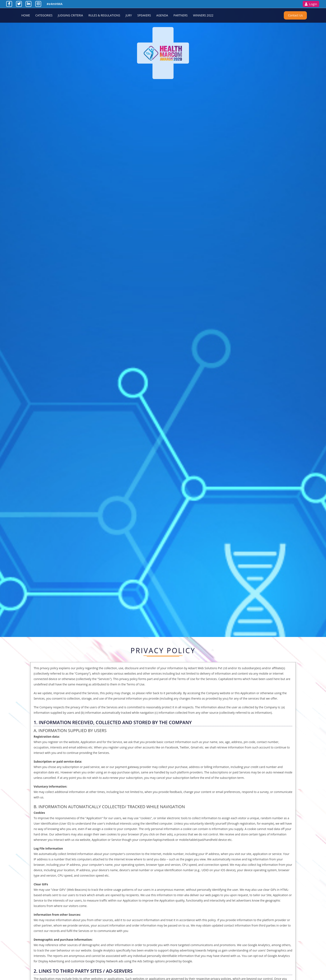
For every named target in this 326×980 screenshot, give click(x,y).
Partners (180, 15)
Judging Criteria (70, 15)
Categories (44, 15)
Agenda (162, 15)
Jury (129, 15)
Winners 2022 (203, 15)
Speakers (144, 15)
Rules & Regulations (104, 15)
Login (311, 4)
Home (26, 15)
